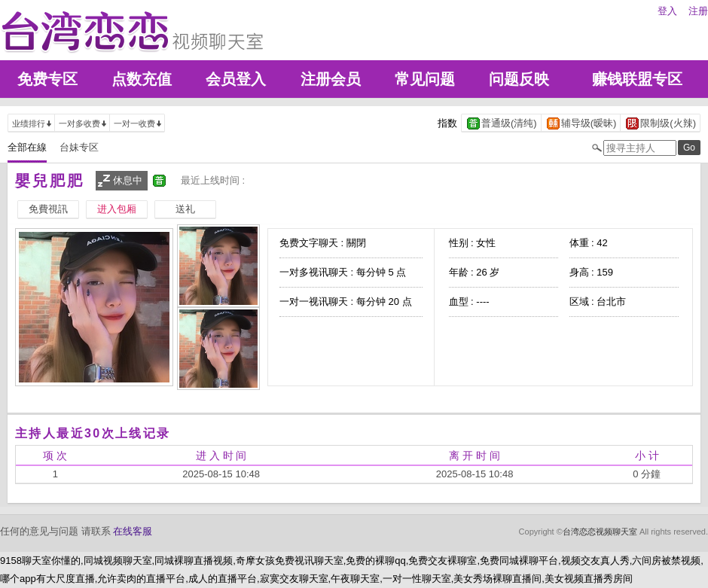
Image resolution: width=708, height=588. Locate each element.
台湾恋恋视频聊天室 (600, 532)
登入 (667, 11)
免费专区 (47, 79)
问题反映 (519, 79)
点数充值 (142, 79)
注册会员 (331, 79)
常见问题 (425, 79)
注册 (698, 11)
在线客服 (133, 531)
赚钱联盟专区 (637, 79)
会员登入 (236, 79)
